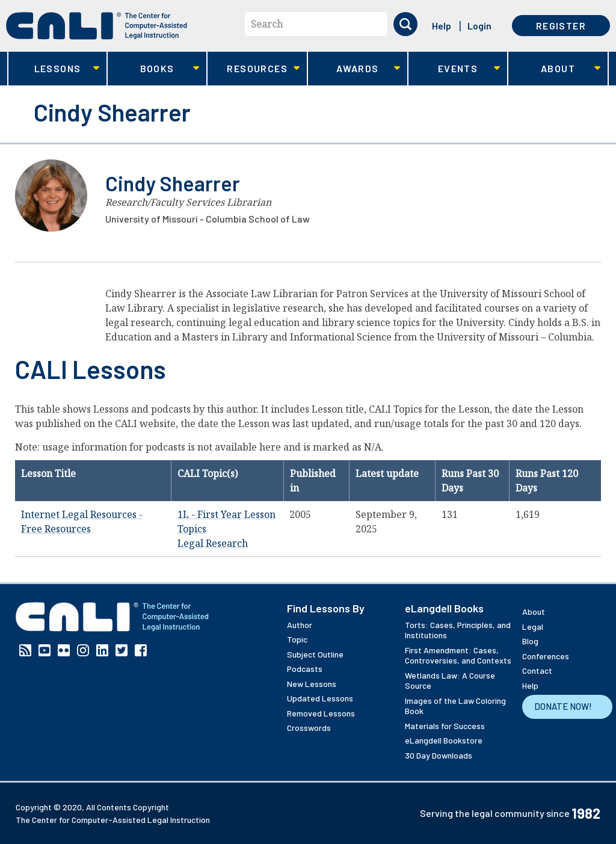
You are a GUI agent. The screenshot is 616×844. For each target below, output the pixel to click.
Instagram (83, 650)
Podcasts (305, 669)
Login (479, 26)
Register (561, 26)
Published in (313, 481)
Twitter (122, 650)
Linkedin (102, 650)
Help (442, 26)
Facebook (141, 650)
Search (267, 24)
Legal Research (213, 543)
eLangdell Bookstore (444, 740)
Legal (533, 627)
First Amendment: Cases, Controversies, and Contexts (458, 655)
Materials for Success (445, 726)
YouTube (45, 650)
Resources (254, 69)
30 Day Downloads (439, 755)
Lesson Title (48, 473)
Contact (537, 670)
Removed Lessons (321, 713)
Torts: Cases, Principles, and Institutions (458, 630)
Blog (530, 641)
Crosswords (309, 728)
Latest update (387, 473)
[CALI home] (97, 26)
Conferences (546, 656)
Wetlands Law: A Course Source (450, 681)
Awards (354, 69)
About (554, 69)
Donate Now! (563, 706)
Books (154, 69)
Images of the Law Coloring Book (455, 706)
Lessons (54, 69)
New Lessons (312, 684)
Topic (297, 639)
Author (300, 625)
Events (454, 69)
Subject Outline (315, 654)
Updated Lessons (320, 698)
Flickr (64, 650)
